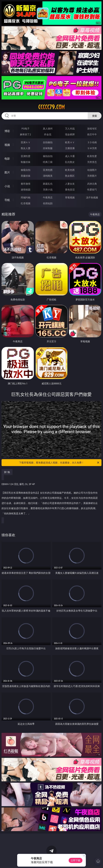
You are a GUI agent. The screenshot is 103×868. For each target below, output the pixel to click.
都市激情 (26, 184)
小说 (7, 186)
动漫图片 (92, 170)
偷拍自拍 (48, 156)
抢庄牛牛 (92, 134)
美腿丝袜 (26, 176)
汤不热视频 (92, 197)
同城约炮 (26, 197)
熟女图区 (70, 176)
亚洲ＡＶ (26, 142)
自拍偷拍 (48, 142)
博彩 (7, 131)
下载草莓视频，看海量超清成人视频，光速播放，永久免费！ (59, 463)
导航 (7, 200)
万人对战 (70, 128)
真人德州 (48, 128)
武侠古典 (92, 184)
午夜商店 (48, 197)
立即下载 (76, 860)
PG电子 (25, 128)
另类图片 (92, 176)
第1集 (7, 472)
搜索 (95, 116)
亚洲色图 (48, 170)
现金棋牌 (70, 134)
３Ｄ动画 (92, 142)
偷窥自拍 (26, 170)
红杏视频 (26, 203)
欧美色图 (70, 170)
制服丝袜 (26, 162)
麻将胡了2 (25, 134)
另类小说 (48, 190)
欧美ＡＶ (70, 142)
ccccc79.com (51, 107)
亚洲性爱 (26, 156)
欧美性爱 (92, 156)
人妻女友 (70, 184)
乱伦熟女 (70, 162)
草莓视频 (70, 197)
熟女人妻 (26, 148)
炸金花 (48, 134)
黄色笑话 (70, 190)
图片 (7, 172)
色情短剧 (48, 203)
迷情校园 (26, 190)
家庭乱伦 (48, 184)
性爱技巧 (92, 190)
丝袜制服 (48, 148)
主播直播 (70, 148)
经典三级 (48, 162)
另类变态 (92, 162)
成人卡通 (70, 156)
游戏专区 (92, 128)
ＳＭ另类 (92, 148)
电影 (7, 159)
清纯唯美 (48, 176)
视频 (7, 145)
